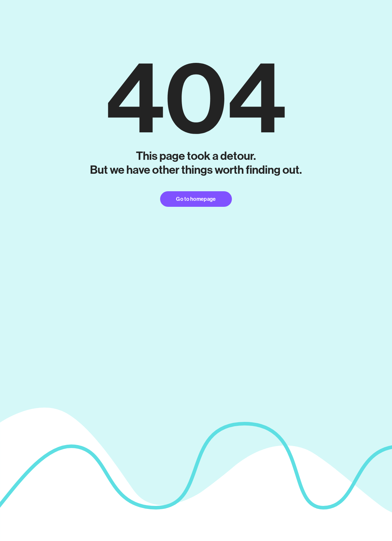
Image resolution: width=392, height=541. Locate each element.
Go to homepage (196, 199)
